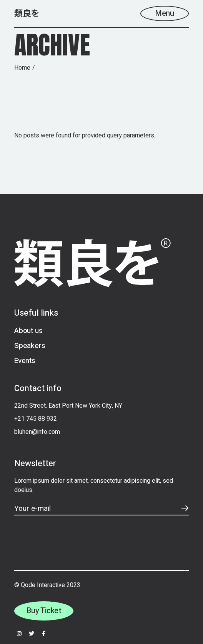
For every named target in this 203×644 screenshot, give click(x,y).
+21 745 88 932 (36, 419)
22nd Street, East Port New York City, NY (68, 406)
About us (28, 331)
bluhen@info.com (37, 432)
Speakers (30, 346)
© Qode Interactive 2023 (47, 585)
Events (25, 361)
